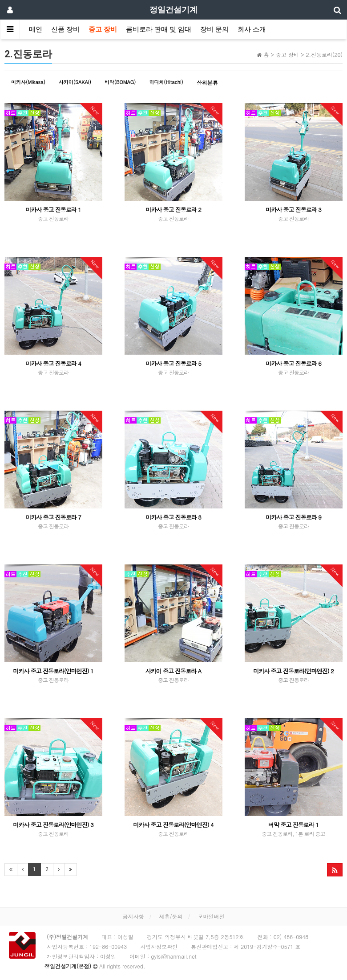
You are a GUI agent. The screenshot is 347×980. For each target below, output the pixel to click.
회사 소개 (252, 29)
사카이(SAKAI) (75, 82)
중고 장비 (103, 29)
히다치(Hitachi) (166, 82)
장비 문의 (214, 29)
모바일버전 (211, 916)
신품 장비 (65, 29)
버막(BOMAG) (120, 82)
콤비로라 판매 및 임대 (159, 29)
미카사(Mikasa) (28, 82)
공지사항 (133, 916)
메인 (36, 29)
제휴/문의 (171, 916)
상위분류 (207, 82)
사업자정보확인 (159, 946)
